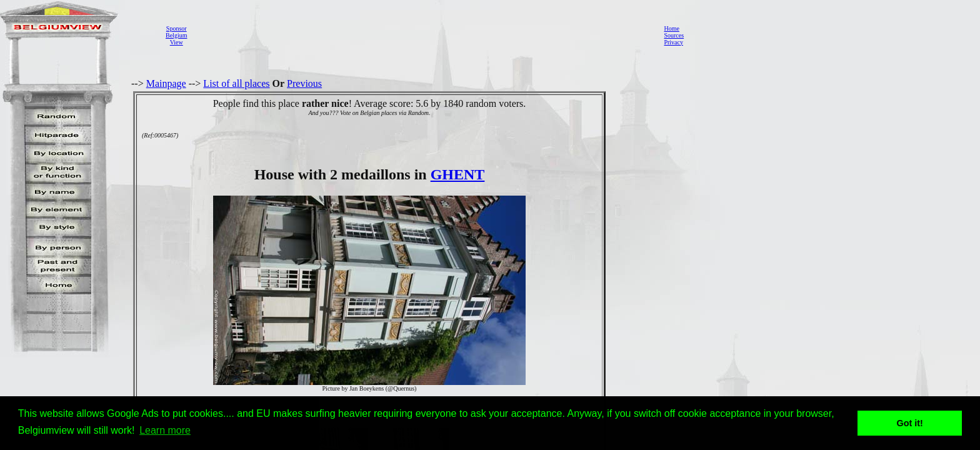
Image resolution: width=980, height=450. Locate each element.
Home (671, 28)
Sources (674, 35)
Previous (304, 83)
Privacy (673, 42)
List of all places (236, 83)
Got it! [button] (910, 423)
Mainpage (166, 83)
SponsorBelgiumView (176, 35)
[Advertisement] (422, 35)
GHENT (458, 174)
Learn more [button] (165, 430)
